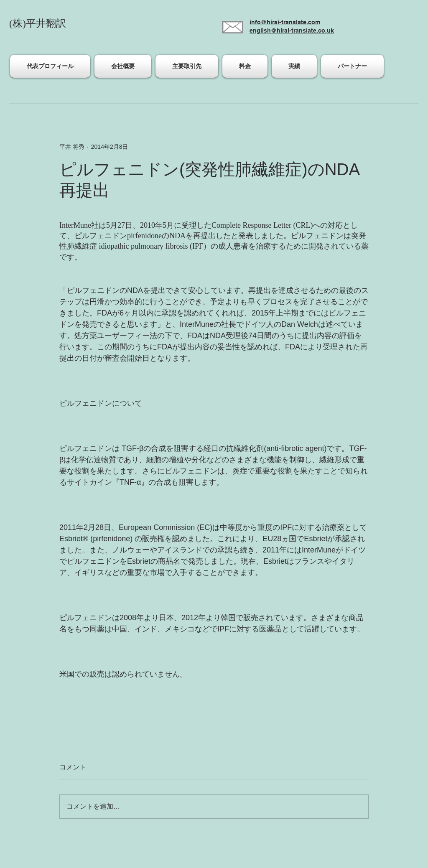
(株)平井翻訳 (38, 23)
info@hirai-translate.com (285, 22)
